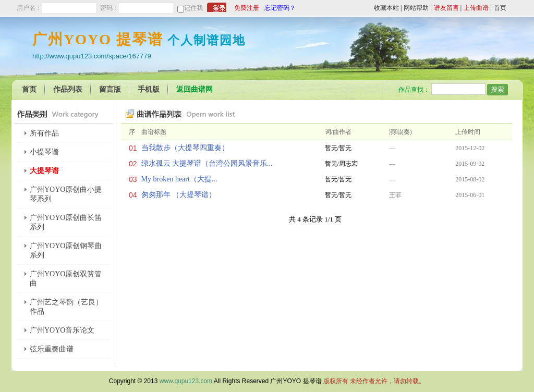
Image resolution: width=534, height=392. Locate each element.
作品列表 (68, 89)
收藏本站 (386, 8)
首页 (500, 8)
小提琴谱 (44, 152)
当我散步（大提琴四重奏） (185, 148)
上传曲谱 (476, 8)
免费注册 (247, 8)
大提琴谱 (44, 171)
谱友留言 (446, 8)
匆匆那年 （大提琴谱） (179, 195)
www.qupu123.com (186, 381)
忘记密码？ (280, 8)
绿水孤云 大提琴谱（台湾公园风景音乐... (207, 163)
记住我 (193, 8)
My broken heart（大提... (179, 179)
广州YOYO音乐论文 (62, 330)
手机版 (149, 89)
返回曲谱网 (195, 89)
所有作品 (44, 133)
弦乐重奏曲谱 (52, 349)
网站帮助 (416, 8)
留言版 (110, 89)
